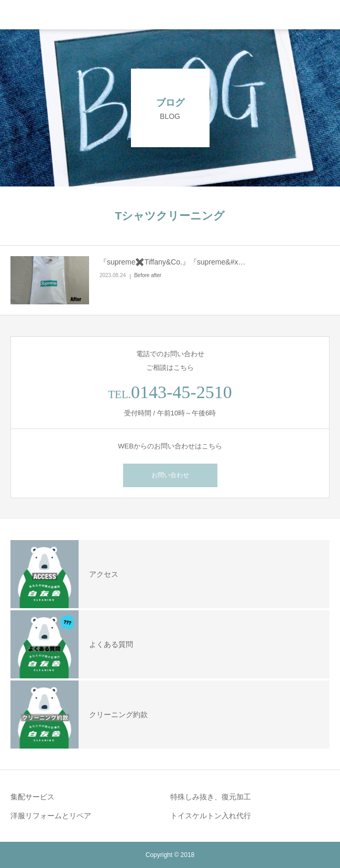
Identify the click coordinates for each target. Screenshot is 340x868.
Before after (148, 275)
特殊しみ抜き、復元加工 (211, 797)
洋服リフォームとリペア (51, 816)
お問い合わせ (170, 475)
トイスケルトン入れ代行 (211, 816)
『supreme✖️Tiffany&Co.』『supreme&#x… (172, 262)
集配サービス (32, 797)
